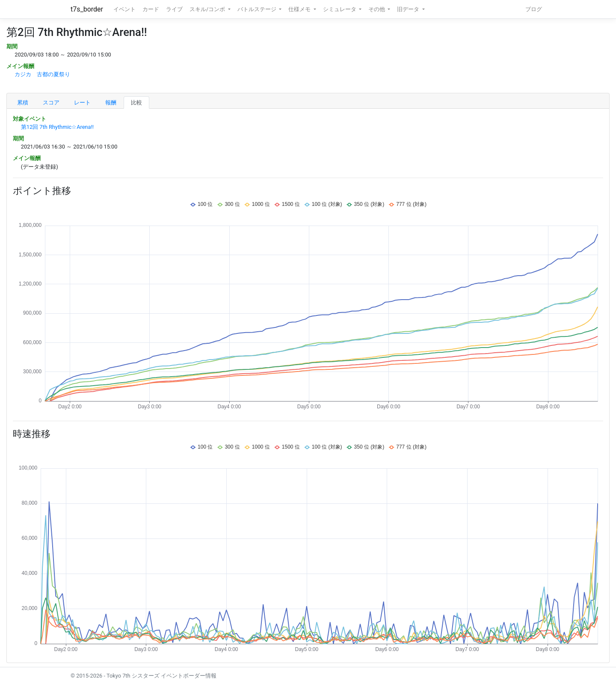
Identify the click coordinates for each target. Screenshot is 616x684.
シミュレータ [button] (340, 9)
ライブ (174, 9)
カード (151, 9)
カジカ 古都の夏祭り (42, 74)
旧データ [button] (409, 9)
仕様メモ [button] (300, 9)
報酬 (111, 103)
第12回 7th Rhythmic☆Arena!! (57, 127)
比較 (136, 103)
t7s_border (87, 9)
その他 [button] (377, 9)
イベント (124, 9)
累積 (23, 103)
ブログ (534, 9)
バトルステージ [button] (258, 9)
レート (82, 103)
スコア (51, 103)
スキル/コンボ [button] (208, 9)
